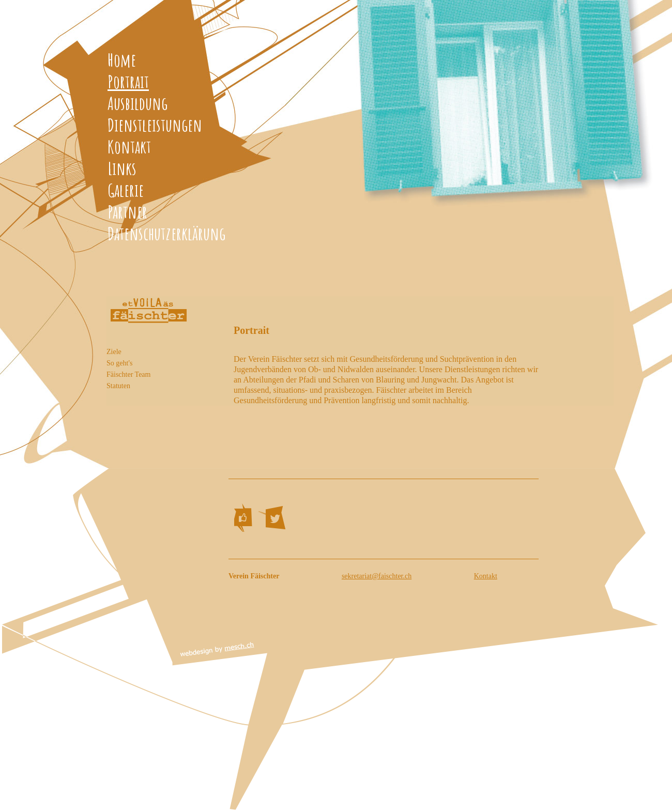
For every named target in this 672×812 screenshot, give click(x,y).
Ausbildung (138, 103)
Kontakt (129, 147)
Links (122, 168)
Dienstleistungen (155, 125)
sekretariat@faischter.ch (377, 576)
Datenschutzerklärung (166, 233)
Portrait (128, 81)
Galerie (126, 190)
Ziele (114, 352)
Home (122, 60)
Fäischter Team (128, 374)
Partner (127, 212)
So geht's (119, 363)
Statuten (118, 386)
